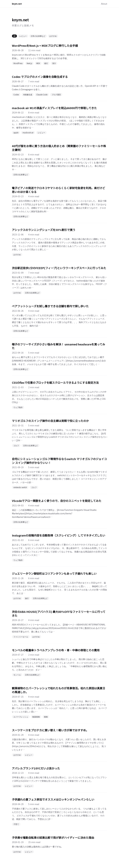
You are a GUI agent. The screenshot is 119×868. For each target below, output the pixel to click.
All (14, 36)
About (104, 4)
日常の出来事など (38, 36)
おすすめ (53, 36)
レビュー (23, 36)
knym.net (17, 4)
